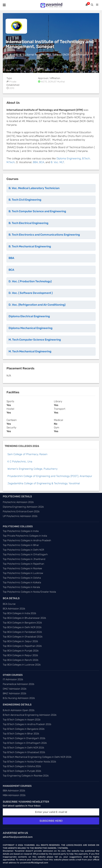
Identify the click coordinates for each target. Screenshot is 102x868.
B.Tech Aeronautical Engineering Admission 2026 (30, 715)
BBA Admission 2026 (14, 791)
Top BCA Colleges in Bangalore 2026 (22, 623)
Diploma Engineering (69, 159)
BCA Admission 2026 (14, 609)
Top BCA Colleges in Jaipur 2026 (20, 641)
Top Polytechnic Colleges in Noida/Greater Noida (29, 592)
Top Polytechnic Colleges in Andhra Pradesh (27, 540)
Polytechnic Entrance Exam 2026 (21, 511)
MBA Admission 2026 (14, 795)
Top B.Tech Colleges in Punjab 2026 (22, 771)
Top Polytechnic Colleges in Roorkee (22, 568)
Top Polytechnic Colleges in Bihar (21, 545)
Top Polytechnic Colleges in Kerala (21, 587)
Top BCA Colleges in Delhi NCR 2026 (22, 627)
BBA (35, 162)
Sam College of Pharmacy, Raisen (27, 454)
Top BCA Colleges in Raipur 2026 (20, 655)
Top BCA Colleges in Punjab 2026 (21, 651)
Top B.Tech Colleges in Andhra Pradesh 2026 (27, 724)
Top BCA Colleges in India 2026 (19, 613)
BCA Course (9, 604)
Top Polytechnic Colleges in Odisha (22, 578)
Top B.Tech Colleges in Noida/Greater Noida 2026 (29, 762)
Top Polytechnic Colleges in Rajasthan (23, 564)
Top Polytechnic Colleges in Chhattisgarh (25, 554)
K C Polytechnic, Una (20, 462)
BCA (42, 162)
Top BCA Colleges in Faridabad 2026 (22, 632)
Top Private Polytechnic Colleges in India (25, 536)
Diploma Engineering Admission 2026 (23, 507)
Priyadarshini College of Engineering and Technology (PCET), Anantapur (50, 476)
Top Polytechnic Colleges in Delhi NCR (23, 550)
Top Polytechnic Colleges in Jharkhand (24, 559)
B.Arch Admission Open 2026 (19, 710)
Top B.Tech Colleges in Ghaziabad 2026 (24, 752)
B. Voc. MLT (57, 162)
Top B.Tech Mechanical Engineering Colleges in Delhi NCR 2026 (37, 757)
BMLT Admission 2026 (15, 693)
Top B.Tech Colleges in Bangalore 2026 (24, 729)
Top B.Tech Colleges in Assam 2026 (22, 720)
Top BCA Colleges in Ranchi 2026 (21, 660)
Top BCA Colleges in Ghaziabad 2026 (23, 637)
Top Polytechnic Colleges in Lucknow (23, 573)
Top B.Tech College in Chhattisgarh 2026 (25, 743)
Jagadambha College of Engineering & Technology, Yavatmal (44, 483)
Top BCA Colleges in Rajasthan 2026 (22, 646)
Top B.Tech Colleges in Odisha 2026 (22, 766)
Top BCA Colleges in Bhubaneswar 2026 (24, 618)
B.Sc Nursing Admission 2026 (19, 698)
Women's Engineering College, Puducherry (32, 469)
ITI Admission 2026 (13, 679)
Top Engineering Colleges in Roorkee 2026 (26, 776)
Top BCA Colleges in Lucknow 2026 (22, 665)
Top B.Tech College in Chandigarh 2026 (24, 738)
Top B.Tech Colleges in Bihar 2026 (21, 734)
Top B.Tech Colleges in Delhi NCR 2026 (23, 748)
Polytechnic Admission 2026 (18, 502)
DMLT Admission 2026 (15, 689)
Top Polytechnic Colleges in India (21, 531)
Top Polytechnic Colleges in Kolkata (22, 582)
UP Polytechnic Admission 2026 (20, 516)
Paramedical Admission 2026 (19, 684)
